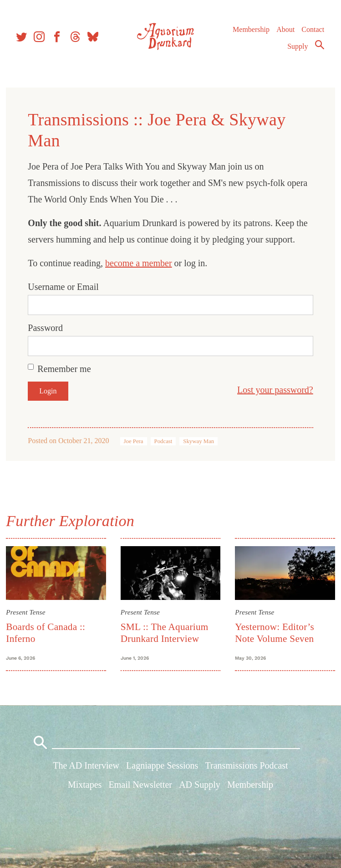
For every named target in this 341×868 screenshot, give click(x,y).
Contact (313, 32)
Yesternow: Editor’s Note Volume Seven (274, 632)
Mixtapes (85, 786)
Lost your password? (274, 390)
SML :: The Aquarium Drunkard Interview (165, 632)
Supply (298, 49)
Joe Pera (135, 441)
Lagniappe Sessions (162, 768)
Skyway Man (200, 441)
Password (47, 328)
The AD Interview (86, 768)
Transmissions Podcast (247, 768)
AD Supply (200, 786)
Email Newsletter (140, 786)
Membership (251, 32)
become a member (140, 263)
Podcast (164, 441)
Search (319, 47)
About (285, 32)
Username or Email (65, 287)
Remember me (65, 369)
